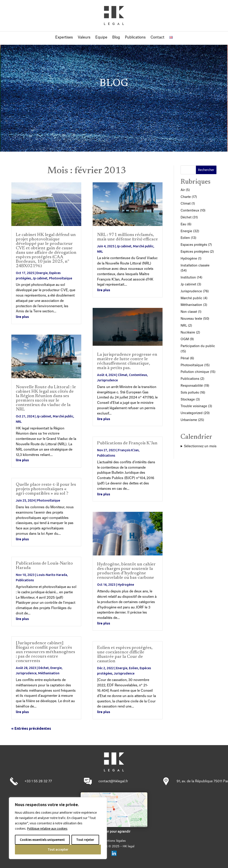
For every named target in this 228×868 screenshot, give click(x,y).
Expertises (64, 38)
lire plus (22, 317)
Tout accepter (58, 850)
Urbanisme (189, 420)
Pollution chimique (195, 372)
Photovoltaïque (61, 278)
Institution (188, 278)
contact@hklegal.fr (113, 781)
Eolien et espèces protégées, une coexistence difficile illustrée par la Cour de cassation (125, 655)
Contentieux (138, 375)
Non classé (189, 312)
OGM (185, 339)
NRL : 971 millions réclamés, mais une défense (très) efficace (127, 237)
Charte (186, 197)
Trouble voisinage (194, 406)
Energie (42, 273)
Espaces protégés (194, 245)
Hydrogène (126, 585)
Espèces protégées (195, 252)
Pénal (185, 358)
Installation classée (195, 266)
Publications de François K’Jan (127, 443)
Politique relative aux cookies (47, 829)
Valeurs (84, 38)
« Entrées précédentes (31, 728)
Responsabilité (192, 386)
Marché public (63, 416)
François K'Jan (128, 450)
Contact (157, 38)
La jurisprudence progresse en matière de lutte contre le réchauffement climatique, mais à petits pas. (127, 361)
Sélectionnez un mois (200, 446)
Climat (123, 375)
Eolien (133, 668)
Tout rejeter (85, 840)
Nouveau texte (191, 319)
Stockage (188, 400)
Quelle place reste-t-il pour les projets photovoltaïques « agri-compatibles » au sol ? (46, 489)
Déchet (44, 668)
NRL (19, 422)
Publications (135, 38)
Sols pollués (190, 393)
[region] (58, 828)
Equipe (101, 38)
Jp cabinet (40, 278)
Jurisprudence (26, 673)
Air (183, 190)
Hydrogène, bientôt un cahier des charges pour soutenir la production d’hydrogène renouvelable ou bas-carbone (126, 571)
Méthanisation (49, 673)
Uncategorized (192, 413)
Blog (116, 38)
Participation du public (198, 346)
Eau (183, 224)
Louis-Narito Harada (52, 575)
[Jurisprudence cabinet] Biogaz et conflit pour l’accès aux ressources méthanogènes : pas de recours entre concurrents (45, 652)
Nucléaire (188, 333)
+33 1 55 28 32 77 (38, 781)
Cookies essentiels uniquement (42, 840)
